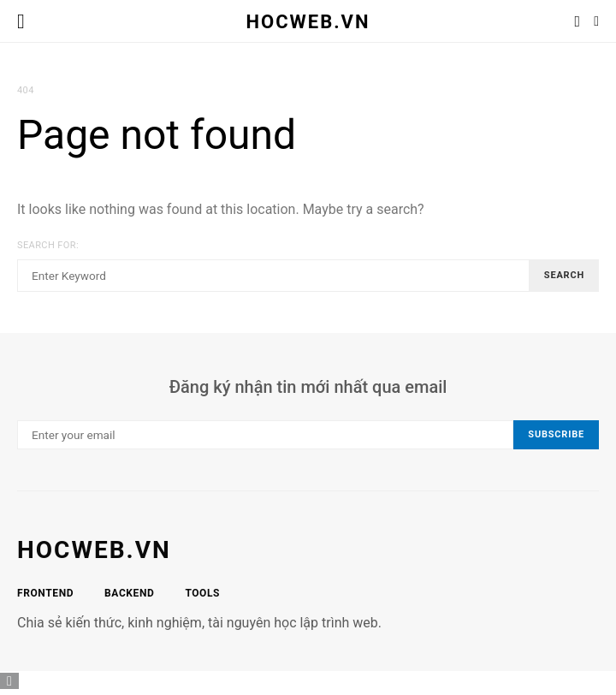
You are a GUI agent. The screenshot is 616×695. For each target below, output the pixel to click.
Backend (129, 593)
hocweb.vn (94, 550)
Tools (202, 593)
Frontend (45, 593)
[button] (596, 21)
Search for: (48, 245)
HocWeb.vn (308, 21)
